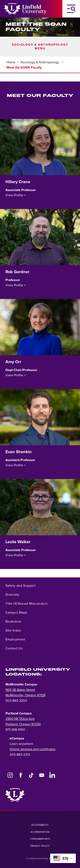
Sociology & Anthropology (40, 62)
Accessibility (40, 825)
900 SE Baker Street (20, 690)
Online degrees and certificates (33, 749)
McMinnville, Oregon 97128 (25, 695)
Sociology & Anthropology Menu (40, 47)
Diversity (12, 595)
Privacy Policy (40, 846)
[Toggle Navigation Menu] (71, 9)
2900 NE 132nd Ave (20, 719)
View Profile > (16, 195)
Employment (15, 639)
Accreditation (40, 832)
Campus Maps (16, 613)
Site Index (13, 630)
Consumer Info (40, 839)
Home (11, 62)
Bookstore (13, 622)
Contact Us (14, 648)
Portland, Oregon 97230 (23, 724)
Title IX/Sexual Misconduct (27, 604)
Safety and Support (21, 586)
